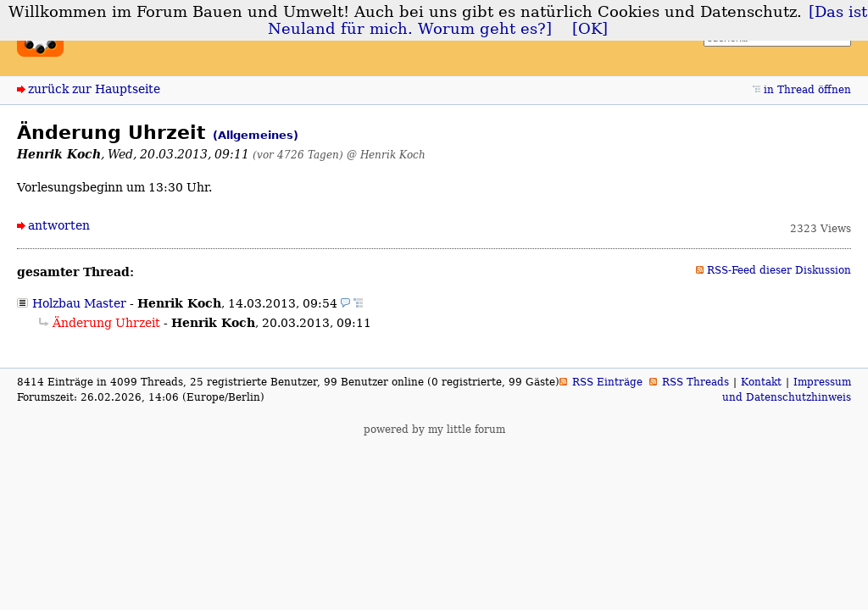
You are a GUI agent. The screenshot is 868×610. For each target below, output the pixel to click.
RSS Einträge (607, 382)
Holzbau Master (79, 303)
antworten (59, 225)
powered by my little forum (434, 430)
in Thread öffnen (807, 90)
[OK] (590, 29)
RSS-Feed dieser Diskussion (779, 270)
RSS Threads (696, 382)
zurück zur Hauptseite (94, 89)
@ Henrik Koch (386, 155)
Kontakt (761, 382)
